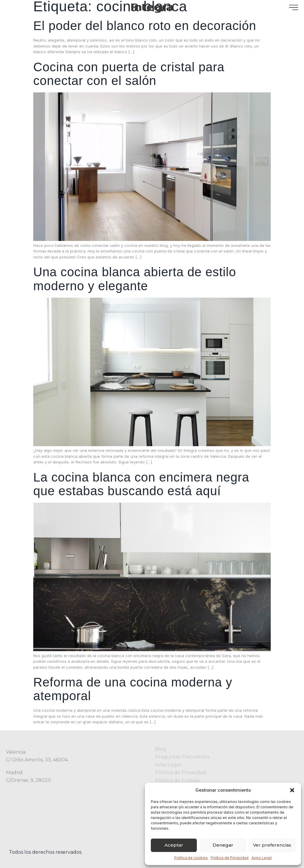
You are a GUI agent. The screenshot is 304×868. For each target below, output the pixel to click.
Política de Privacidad (230, 858)
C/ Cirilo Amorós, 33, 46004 (37, 760)
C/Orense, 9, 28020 (28, 780)
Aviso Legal (262, 858)
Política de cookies (191, 858)
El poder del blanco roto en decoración (145, 26)
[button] (292, 790)
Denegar (223, 845)
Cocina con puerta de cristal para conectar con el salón (129, 74)
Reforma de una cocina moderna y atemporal (133, 689)
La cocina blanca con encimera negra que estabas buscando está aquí (141, 484)
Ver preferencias (272, 845)
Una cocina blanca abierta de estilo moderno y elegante (135, 279)
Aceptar (174, 845)
